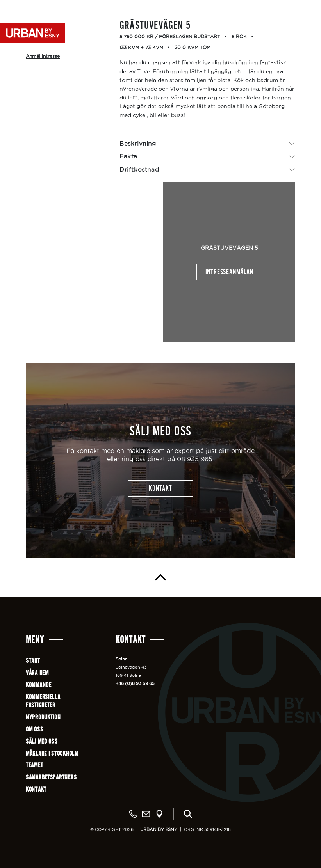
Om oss (34, 729)
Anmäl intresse (43, 56)
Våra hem (37, 673)
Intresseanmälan (229, 272)
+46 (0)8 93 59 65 (135, 683)
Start (33, 661)
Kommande (39, 685)
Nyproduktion (43, 717)
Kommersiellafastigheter (43, 701)
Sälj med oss (42, 741)
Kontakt (36, 789)
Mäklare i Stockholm (52, 754)
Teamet (34, 765)
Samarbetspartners (51, 777)
